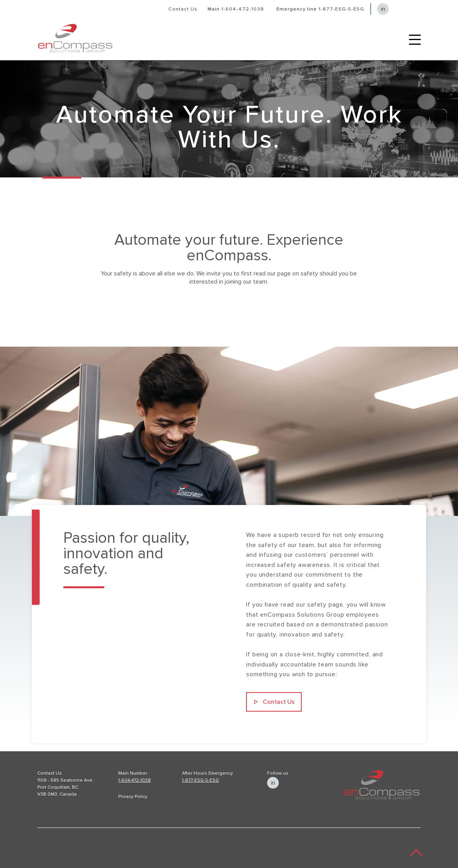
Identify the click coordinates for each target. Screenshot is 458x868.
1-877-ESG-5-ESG (341, 9)
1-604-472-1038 (243, 9)
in (383, 9)
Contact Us (183, 9)
